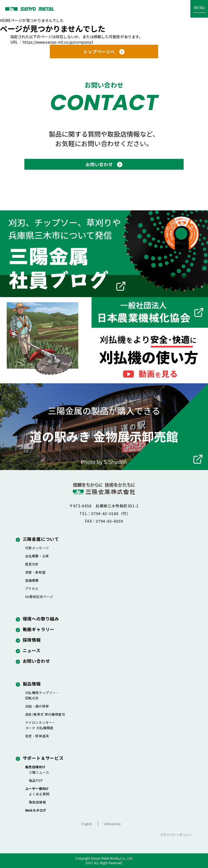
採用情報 (28, 640)
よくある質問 (39, 794)
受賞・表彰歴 (35, 572)
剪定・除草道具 (37, 736)
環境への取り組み (37, 619)
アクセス (32, 588)
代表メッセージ (37, 548)
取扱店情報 (38, 802)
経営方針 (32, 564)
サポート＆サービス (40, 758)
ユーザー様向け (37, 788)
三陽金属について (37, 539)
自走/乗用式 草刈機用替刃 (45, 714)
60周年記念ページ (39, 597)
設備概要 (32, 580)
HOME (5, 20)
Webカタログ (36, 810)
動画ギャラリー (35, 629)
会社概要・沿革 (37, 556)
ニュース (28, 650)
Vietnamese (112, 824)
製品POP (36, 780)
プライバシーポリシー (176, 835)
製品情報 (28, 684)
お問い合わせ (33, 661)
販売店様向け (35, 767)
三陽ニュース (39, 772)
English (87, 824)
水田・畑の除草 (37, 706)
